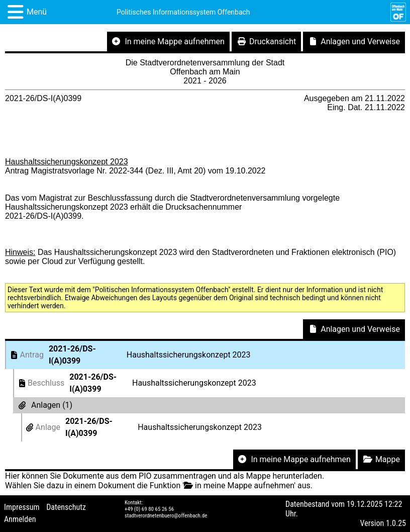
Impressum (22, 507)
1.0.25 (396, 523)
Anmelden (20, 519)
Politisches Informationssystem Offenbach (183, 12)
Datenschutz (66, 507)
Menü (37, 12)
